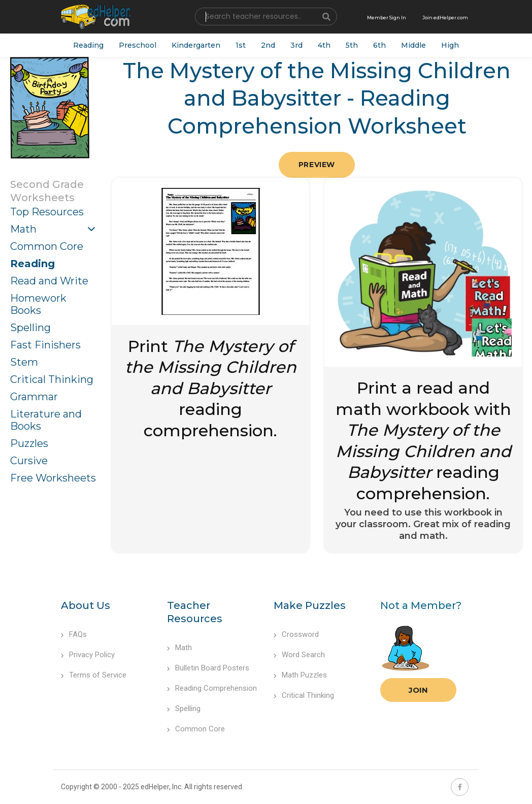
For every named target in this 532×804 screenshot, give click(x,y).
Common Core (47, 246)
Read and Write (49, 281)
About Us (86, 605)
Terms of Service (94, 675)
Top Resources (47, 212)
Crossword (296, 634)
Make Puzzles (310, 605)
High (450, 45)
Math (23, 229)
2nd (268, 45)
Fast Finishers (45, 345)
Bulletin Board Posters (208, 668)
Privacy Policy (88, 655)
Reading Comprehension (212, 688)
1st (241, 45)
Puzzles (29, 443)
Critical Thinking (52, 379)
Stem (24, 362)
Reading (88, 45)
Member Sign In (387, 18)
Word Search (299, 655)
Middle (413, 45)
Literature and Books (46, 420)
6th (379, 45)
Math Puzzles (300, 675)
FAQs (74, 634)
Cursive (29, 461)
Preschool (138, 45)
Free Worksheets (53, 478)
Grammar (34, 397)
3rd (296, 45)
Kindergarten (196, 45)
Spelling (30, 328)
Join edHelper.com (445, 18)
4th (324, 45)
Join (418, 690)
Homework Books (38, 304)
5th (352, 45)
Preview (317, 165)
